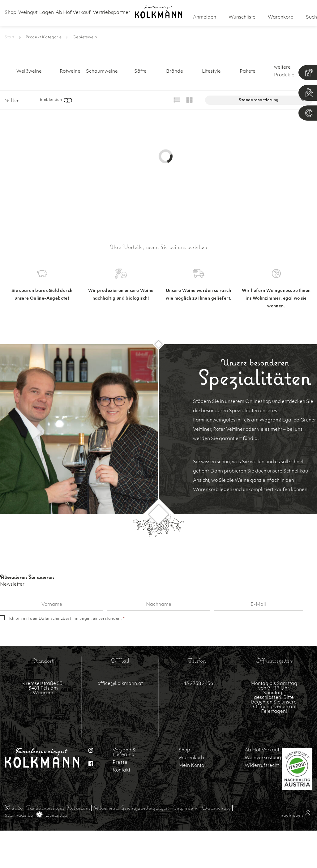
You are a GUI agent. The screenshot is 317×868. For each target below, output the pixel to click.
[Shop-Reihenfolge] (259, 100)
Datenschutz (216, 808)
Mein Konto (191, 766)
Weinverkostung (262, 758)
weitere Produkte (284, 71)
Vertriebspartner (111, 13)
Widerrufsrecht (262, 766)
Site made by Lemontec (36, 815)
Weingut (28, 13)
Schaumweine (102, 72)
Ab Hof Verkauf (73, 13)
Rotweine (70, 72)
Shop (11, 13)
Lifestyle (211, 72)
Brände (175, 72)
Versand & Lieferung (124, 753)
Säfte (140, 72)
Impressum (185, 808)
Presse (120, 763)
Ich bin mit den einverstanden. (67, 619)
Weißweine (29, 72)
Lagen (47, 13)
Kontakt (121, 770)
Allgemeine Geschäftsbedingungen (131, 808)
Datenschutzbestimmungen (65, 619)
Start (10, 37)
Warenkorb (191, 758)
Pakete (248, 72)
